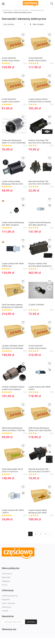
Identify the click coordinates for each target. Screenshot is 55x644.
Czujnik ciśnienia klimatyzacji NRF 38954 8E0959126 (40, 224)
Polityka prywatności (10, 596)
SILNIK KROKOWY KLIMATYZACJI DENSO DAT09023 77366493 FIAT (12, 59)
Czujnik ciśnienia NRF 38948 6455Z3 (40, 388)
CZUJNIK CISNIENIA (36, 305)
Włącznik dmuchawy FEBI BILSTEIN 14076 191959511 (39, 183)
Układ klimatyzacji (37, 10)
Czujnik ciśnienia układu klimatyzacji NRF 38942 (38, 511)
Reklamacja (6, 607)
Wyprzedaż (6, 577)
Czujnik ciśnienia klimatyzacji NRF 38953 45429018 (13, 224)
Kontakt (5, 611)
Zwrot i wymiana (8, 603)
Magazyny (6, 581)
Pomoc (5, 585)
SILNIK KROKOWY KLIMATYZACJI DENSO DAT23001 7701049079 (38, 347)
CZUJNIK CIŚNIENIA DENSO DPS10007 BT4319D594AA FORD (13, 347)
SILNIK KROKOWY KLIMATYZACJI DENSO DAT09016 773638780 (38, 59)
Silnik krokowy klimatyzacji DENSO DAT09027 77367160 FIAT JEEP (14, 429)
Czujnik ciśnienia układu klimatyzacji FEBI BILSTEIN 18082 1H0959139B (13, 183)
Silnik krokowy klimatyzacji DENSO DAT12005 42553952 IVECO (40, 429)
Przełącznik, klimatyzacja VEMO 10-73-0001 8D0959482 (14, 141)
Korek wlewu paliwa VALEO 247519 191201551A (13, 470)
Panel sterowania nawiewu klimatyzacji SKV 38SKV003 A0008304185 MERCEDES (12, 306)
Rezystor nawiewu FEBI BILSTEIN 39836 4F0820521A (40, 265)
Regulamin (6, 599)
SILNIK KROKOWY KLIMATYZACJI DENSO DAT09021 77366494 (11, 100)
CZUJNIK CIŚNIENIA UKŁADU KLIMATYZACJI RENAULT (13, 388)
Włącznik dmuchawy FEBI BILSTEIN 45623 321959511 (39, 470)
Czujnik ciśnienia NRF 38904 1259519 (13, 511)
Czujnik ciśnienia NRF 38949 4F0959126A (13, 265)
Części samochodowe (21, 10)
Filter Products (37, 24)
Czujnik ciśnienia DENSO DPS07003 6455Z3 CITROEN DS (40, 100)
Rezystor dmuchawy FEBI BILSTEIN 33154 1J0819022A (40, 141)
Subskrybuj (31, 622)
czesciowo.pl (6, 10)
